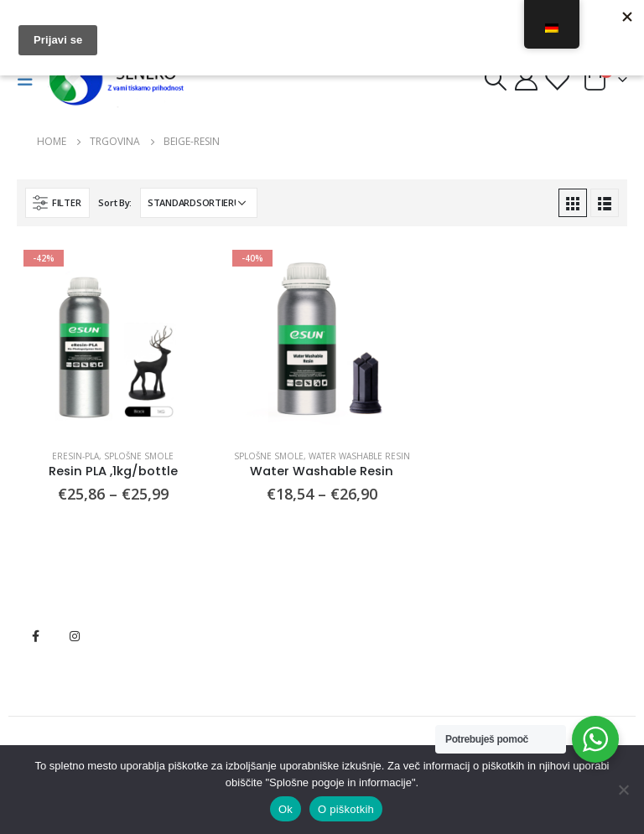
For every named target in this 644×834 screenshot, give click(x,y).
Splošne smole (139, 456)
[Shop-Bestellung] (199, 203)
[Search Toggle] (495, 80)
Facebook (35, 636)
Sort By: (115, 202)
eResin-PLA (75, 456)
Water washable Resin (359, 456)
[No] (623, 790)
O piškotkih (346, 809)
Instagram (75, 636)
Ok (286, 809)
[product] (113, 339)
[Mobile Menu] (30, 80)
